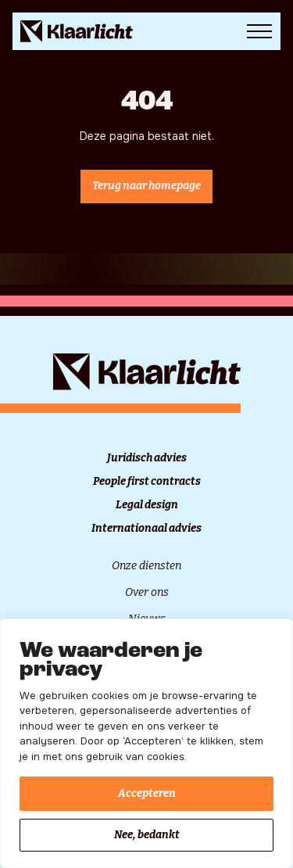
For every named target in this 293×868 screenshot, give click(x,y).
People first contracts (147, 482)
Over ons (147, 592)
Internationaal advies (146, 529)
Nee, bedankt (147, 835)
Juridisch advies (147, 458)
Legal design (147, 505)
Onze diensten (146, 566)
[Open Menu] (259, 31)
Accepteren (147, 793)
